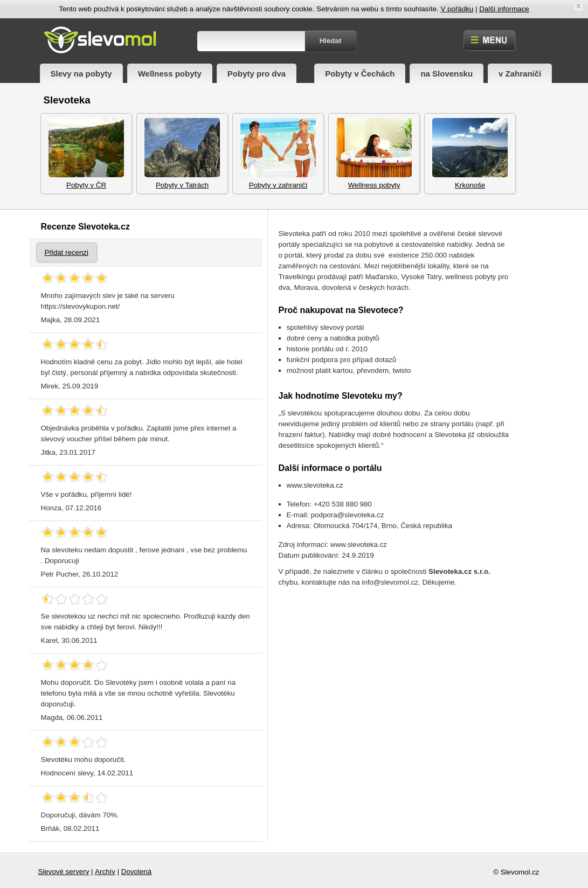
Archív (105, 872)
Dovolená (136, 872)
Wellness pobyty (170, 74)
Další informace (504, 9)
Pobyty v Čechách (360, 74)
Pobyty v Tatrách (182, 154)
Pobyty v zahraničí (278, 154)
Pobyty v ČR (86, 154)
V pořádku (457, 9)
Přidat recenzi (67, 252)
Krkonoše (470, 154)
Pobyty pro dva (257, 74)
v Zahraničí (520, 74)
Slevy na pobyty (81, 74)
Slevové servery (64, 872)
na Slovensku (447, 74)
